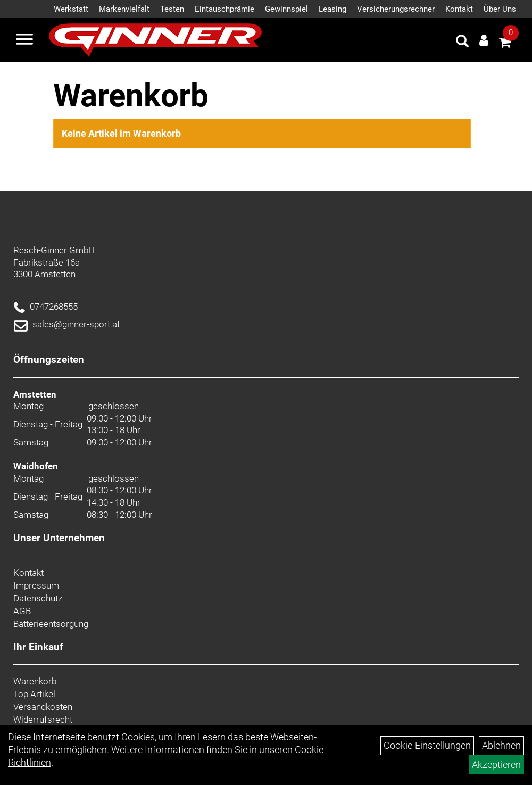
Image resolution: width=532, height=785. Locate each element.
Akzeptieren (496, 765)
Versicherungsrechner (396, 9)
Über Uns (500, 9)
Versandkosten (43, 707)
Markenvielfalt (124, 9)
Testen (172, 9)
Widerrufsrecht (43, 720)
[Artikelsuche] (462, 43)
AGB (22, 611)
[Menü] (24, 40)
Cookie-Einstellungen (427, 745)
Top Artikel (34, 694)
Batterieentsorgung (51, 624)
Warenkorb (35, 681)
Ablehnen (501, 745)
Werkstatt (71, 9)
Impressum (36, 585)
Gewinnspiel (286, 9)
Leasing (332, 9)
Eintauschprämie (225, 9)
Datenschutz (38, 598)
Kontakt (459, 9)
